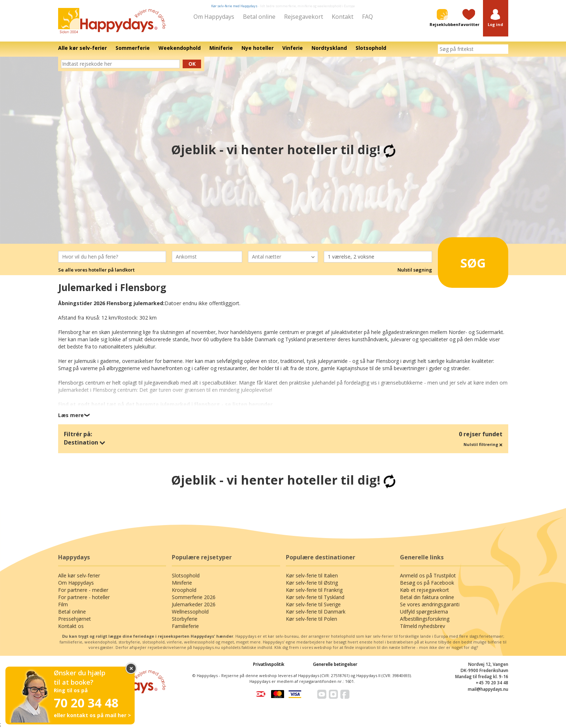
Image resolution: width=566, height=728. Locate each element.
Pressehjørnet (75, 619)
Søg (463, 260)
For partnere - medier (83, 590)
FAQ (367, 17)
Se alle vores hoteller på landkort (96, 270)
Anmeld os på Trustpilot (428, 575)
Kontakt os (71, 626)
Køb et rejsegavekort (425, 590)
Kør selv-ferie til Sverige (313, 604)
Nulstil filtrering (483, 444)
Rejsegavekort (304, 17)
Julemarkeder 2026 (194, 604)
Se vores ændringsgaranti (430, 604)
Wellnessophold (190, 612)
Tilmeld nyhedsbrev (423, 626)
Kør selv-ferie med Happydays (234, 6)
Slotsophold (186, 575)
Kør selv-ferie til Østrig (312, 583)
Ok (192, 64)
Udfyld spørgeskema (424, 612)
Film (63, 604)
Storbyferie (185, 619)
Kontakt (343, 17)
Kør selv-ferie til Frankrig (314, 590)
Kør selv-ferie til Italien (312, 575)
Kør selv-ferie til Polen (312, 619)
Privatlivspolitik (269, 664)
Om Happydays (214, 17)
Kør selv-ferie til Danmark (316, 612)
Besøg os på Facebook (427, 583)
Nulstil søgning (415, 270)
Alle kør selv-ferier (79, 575)
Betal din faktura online (427, 597)
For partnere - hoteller (84, 597)
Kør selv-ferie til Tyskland (315, 597)
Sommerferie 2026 (194, 597)
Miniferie (182, 583)
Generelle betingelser (335, 664)
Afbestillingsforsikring (425, 619)
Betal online (259, 17)
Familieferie (185, 626)
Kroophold (184, 590)
